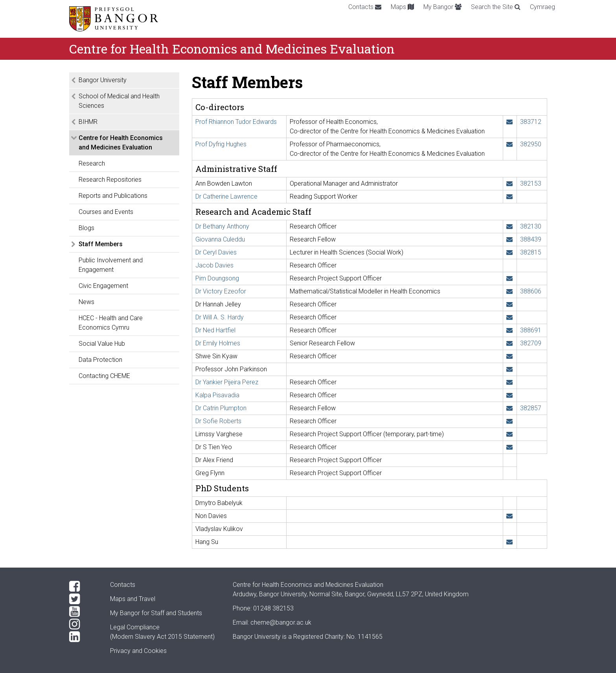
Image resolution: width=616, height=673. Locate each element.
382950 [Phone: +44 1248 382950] (531, 144)
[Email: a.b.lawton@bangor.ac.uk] (509, 183)
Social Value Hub (102, 344)
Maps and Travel (133, 599)
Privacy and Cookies (138, 651)
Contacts (365, 7)
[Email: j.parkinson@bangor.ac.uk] (509, 369)
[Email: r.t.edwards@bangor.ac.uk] (509, 122)
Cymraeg (542, 7)
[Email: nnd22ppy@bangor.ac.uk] (509, 516)
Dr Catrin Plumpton (221, 408)
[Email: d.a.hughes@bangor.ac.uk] (509, 144)
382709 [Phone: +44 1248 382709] (531, 343)
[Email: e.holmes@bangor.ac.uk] (509, 343)
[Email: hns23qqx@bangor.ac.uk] (509, 542)
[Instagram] (83, 624)
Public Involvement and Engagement (111, 265)
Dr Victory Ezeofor (221, 291)
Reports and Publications (113, 196)
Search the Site (496, 7)
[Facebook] (83, 586)
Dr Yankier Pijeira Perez (227, 382)
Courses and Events (106, 212)
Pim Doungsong (217, 278)
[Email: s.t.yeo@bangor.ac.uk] (509, 447)
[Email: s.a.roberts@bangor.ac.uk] (509, 421)
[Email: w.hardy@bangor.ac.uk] (509, 317)
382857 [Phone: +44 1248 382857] (531, 408)
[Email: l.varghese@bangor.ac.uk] (509, 434)
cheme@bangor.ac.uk (281, 622)
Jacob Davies (214, 265)
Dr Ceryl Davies (216, 252)
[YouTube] (83, 612)
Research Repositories (110, 180)
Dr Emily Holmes (218, 343)
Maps (402, 7)
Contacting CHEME (104, 376)
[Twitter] (83, 599)
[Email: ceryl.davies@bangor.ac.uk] (509, 252)
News (86, 302)
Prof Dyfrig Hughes (221, 144)
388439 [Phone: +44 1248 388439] (531, 239)
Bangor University (103, 80)
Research (92, 163)
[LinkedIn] (83, 637)
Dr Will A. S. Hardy (220, 317)
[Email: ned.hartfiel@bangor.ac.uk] (509, 330)
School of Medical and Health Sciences (119, 101)
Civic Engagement (103, 286)
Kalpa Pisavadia (217, 395)
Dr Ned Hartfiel (215, 330)
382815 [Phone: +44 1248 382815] (531, 252)
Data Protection (100, 360)
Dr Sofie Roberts (218, 421)
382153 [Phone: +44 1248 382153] (531, 183)
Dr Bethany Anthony (222, 226)
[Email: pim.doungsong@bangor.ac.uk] (509, 278)
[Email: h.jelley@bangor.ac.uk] (509, 304)
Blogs (86, 228)
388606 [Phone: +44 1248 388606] (531, 291)
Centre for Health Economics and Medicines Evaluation (121, 143)
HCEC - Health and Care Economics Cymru (111, 323)
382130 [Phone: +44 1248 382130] (531, 226)
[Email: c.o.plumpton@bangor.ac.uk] (509, 408)
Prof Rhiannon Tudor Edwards (236, 122)
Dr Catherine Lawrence (226, 196)
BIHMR (88, 122)
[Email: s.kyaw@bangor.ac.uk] (509, 356)
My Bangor (442, 7)
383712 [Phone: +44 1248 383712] (531, 122)
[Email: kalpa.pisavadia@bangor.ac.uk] (509, 395)
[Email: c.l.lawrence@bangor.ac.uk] (509, 196)
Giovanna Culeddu (220, 239)
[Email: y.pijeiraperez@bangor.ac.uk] (509, 382)
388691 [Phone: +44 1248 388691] (531, 330)
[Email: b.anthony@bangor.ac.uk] (509, 226)
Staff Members (101, 244)
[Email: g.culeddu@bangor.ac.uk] (509, 239)
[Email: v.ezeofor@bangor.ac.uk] (509, 291)
